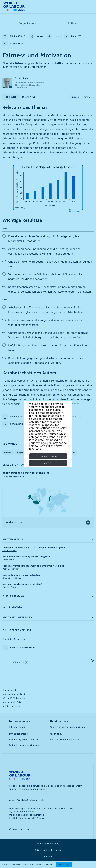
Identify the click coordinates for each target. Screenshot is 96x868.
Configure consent (48, 456)
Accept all (48, 463)
